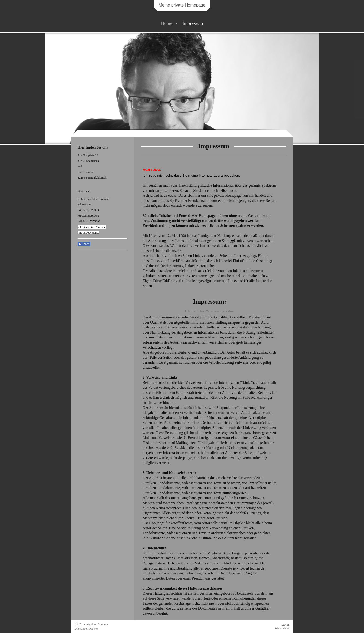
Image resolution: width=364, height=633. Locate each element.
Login (285, 624)
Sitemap (103, 624)
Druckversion (86, 624)
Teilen (84, 244)
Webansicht (282, 628)
